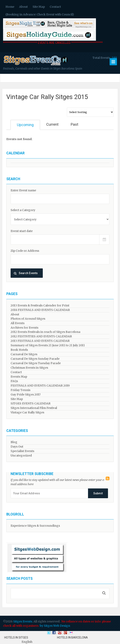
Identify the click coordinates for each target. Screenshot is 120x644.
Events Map (19, 377)
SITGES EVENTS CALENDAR (31, 403)
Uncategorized (21, 455)
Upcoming (25, 125)
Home (10, 7)
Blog (14, 442)
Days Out (17, 447)
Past (74, 124)
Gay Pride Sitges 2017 (26, 394)
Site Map (39, 7)
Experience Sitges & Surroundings (35, 526)
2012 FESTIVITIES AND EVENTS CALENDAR (41, 336)
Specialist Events (22, 451)
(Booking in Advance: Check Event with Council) (40, 14)
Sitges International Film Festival (34, 408)
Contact (55, 7)
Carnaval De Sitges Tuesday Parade (36, 363)
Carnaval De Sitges (24, 354)
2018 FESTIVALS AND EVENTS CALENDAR (40, 310)
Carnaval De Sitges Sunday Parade (35, 359)
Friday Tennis (20, 390)
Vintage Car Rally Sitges (27, 412)
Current (52, 124)
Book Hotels (19, 350)
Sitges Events (23, 621)
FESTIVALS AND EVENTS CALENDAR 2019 (40, 386)
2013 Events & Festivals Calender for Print (40, 305)
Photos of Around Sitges (28, 319)
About (23, 7)
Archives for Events (24, 328)
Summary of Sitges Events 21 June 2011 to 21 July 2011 (48, 345)
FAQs (14, 381)
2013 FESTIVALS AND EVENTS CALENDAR (40, 341)
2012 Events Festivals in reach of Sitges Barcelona (45, 332)
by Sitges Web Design (55, 626)
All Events (18, 323)
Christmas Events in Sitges (29, 368)
